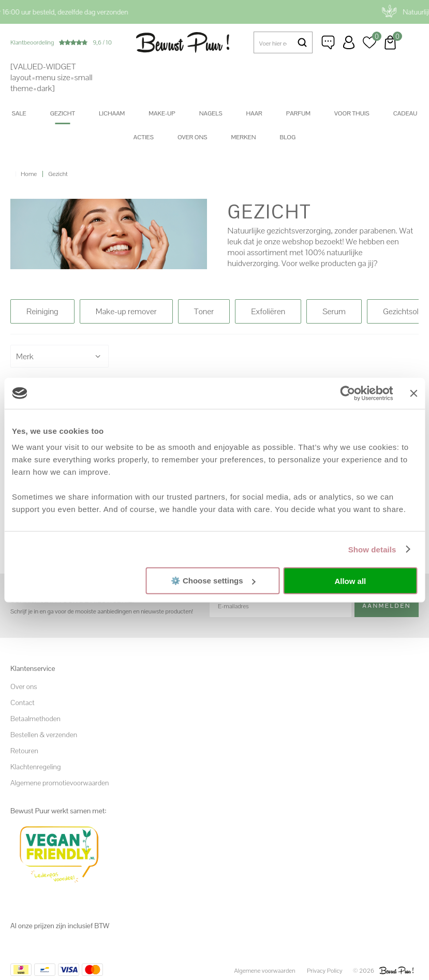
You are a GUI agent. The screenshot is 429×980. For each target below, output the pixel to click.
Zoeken (302, 42)
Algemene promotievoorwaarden (60, 783)
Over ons (193, 137)
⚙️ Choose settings (213, 581)
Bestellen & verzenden (44, 735)
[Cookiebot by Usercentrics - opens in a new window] (348, 393)
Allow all (350, 581)
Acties (144, 137)
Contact (23, 703)
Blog (287, 137)
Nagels (211, 113)
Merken (244, 137)
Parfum (298, 113)
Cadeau (405, 113)
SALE (19, 113)
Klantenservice (328, 42)
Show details (372, 549)
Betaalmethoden (35, 719)
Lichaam (112, 113)
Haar (254, 113)
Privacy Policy (325, 971)
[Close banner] (413, 393)
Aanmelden (387, 606)
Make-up (162, 113)
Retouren (24, 751)
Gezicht (63, 113)
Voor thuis (352, 113)
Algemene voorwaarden (265, 971)
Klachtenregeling (35, 767)
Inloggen (349, 42)
